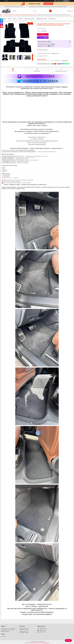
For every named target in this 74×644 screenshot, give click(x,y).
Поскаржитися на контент (34, 643)
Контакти (21, 19)
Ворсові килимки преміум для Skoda (28, 15)
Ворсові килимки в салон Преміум (12, 15)
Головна (4, 19)
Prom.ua (43, 641)
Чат (68, 640)
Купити (44, 34)
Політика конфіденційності (44, 643)
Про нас (15, 19)
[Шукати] (50, 11)
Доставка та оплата (30, 19)
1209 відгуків (59, 1)
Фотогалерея (52, 19)
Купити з (44, 37)
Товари (9, 19)
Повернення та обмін (42, 19)
